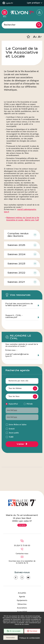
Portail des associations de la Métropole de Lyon (19, 305)
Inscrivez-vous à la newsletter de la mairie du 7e (22, 562)
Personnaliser (11, 638)
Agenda (22, 597)
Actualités (22, 593)
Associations (22, 608)
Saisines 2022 (16, 273)
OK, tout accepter (14, 631)
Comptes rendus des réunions (18, 235)
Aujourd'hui (13, 404)
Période (30, 404)
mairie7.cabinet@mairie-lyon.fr (17, 355)
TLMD (11, 437)
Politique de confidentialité (30, 638)
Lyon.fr (10, 3)
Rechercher (10, 25)
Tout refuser (32, 631)
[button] (28, 37)
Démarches (22, 604)
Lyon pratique (35, 3)
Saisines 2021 (16, 282)
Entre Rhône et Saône (18, 425)
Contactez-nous (22, 554)
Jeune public (14, 433)
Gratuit (12, 429)
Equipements (22, 600)
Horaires (22, 525)
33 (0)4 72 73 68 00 (22, 546)
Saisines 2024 (16, 254)
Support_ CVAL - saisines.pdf (14, 316)
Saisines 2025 (16, 245)
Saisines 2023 (16, 264)
